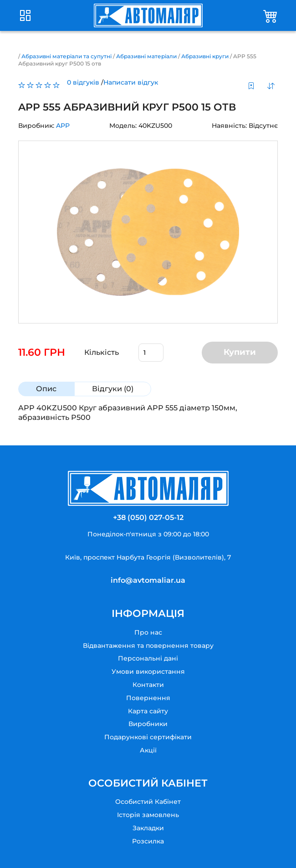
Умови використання (148, 671)
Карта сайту (148, 711)
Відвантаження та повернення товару (148, 646)
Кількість (102, 352)
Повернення (148, 698)
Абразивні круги (205, 56)
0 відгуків (83, 82)
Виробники (148, 724)
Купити (240, 352)
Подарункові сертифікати (148, 737)
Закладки (148, 828)
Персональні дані (148, 658)
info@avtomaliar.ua (148, 580)
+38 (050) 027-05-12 (148, 517)
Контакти (148, 685)
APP (63, 126)
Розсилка (148, 841)
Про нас (148, 632)
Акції (148, 750)
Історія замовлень (148, 815)
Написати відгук (131, 82)
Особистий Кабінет (148, 802)
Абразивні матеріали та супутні (66, 56)
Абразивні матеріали (146, 56)
